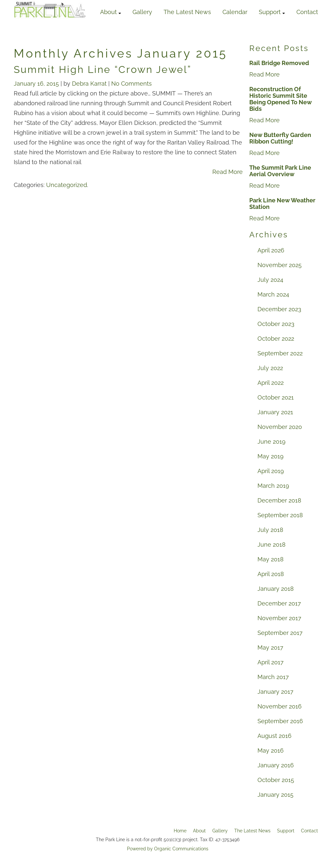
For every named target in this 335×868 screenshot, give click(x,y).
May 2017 (270, 647)
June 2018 (272, 545)
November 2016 (280, 706)
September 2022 (280, 353)
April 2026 (271, 250)
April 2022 (271, 383)
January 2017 (275, 692)
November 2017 (279, 618)
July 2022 (270, 368)
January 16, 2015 (37, 84)
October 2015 (276, 780)
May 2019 (271, 456)
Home (180, 831)
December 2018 (279, 500)
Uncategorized (67, 185)
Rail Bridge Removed (279, 63)
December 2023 (279, 309)
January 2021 (275, 412)
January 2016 (276, 765)
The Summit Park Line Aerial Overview (280, 171)
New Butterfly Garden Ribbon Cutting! (280, 138)
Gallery (142, 12)
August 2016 (274, 736)
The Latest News (187, 12)
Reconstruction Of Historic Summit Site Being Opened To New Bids (281, 99)
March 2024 (273, 294)
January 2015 (275, 795)
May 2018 (271, 559)
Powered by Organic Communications (168, 849)
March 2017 (273, 677)
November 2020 (280, 427)
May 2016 (271, 750)
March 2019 (273, 486)
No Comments (132, 84)
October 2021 (276, 397)
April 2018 (271, 574)
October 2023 (276, 324)
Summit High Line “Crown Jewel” (103, 69)
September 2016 (280, 721)
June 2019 (272, 442)
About (111, 12)
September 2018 (280, 515)
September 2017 (280, 633)
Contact (307, 12)
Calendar (235, 12)
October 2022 (276, 339)
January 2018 (276, 589)
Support (272, 12)
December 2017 (279, 603)
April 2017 (271, 662)
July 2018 (270, 530)
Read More (228, 172)
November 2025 (280, 265)
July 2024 (270, 280)
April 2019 (271, 471)
